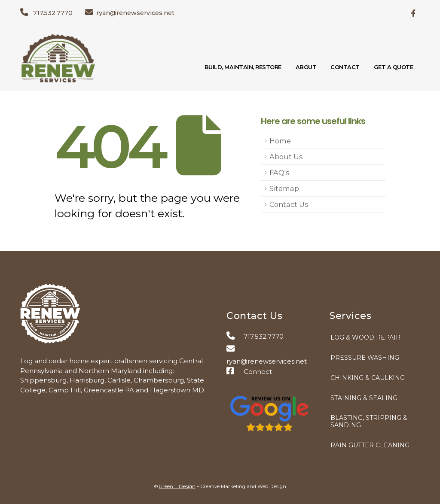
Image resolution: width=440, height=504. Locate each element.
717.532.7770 (46, 13)
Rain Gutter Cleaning (370, 445)
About (306, 67)
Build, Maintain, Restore (243, 67)
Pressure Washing (365, 358)
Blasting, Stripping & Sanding (369, 421)
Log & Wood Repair (365, 337)
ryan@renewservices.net (130, 13)
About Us (286, 157)
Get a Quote (394, 67)
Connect (249, 372)
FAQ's (280, 173)
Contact (345, 67)
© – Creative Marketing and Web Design (220, 486)
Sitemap (284, 188)
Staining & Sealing (364, 398)
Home (280, 141)
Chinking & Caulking (368, 378)
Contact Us (289, 204)
